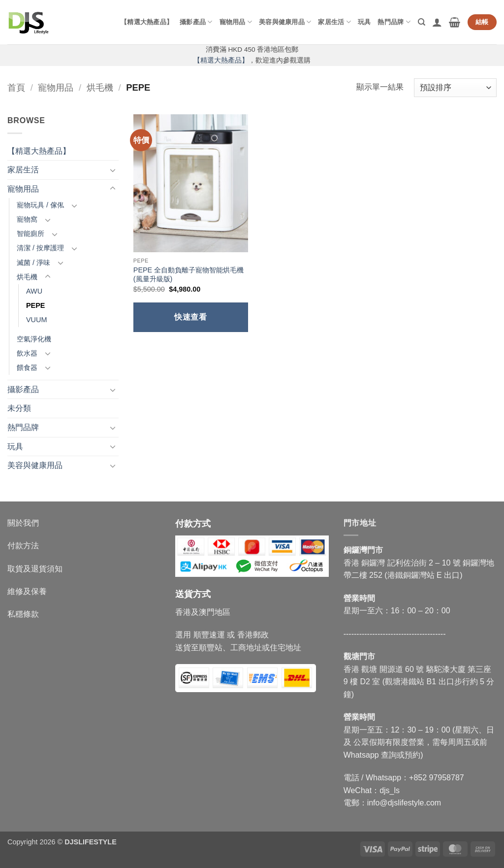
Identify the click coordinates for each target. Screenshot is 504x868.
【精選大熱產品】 (147, 22)
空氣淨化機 (34, 339)
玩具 (364, 22)
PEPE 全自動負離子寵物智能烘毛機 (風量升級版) (189, 275)
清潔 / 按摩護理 (40, 248)
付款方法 (23, 546)
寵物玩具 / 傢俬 (40, 205)
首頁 (16, 87)
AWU (34, 291)
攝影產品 (196, 22)
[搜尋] (422, 22)
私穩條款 (23, 614)
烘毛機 (100, 87)
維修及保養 (27, 591)
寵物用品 (236, 22)
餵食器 (27, 367)
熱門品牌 (394, 22)
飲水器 (27, 353)
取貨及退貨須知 (35, 569)
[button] (437, 22)
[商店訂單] (455, 88)
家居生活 (334, 22)
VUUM (36, 320)
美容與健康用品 (285, 22)
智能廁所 (31, 234)
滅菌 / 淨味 (33, 263)
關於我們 (23, 523)
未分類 (19, 408)
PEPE (35, 305)
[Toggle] (113, 170)
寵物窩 (27, 219)
